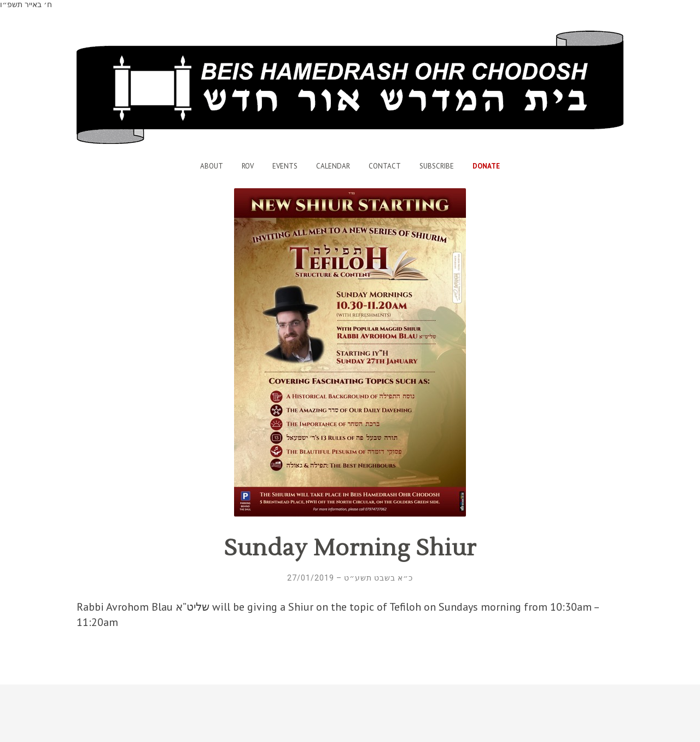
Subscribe (437, 166)
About (212, 166)
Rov (248, 166)
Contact (385, 166)
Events (285, 166)
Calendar (333, 166)
